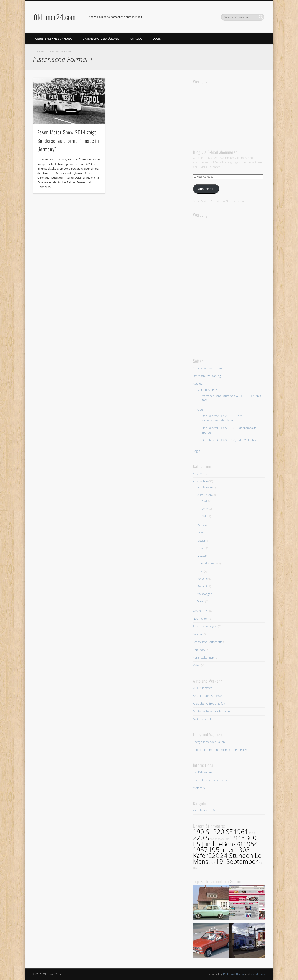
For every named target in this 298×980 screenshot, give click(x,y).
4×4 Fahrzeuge (202, 772)
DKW (205, 509)
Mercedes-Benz (207, 390)
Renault (202, 586)
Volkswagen (205, 594)
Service (197, 634)
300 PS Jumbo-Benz (225, 841)
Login (157, 39)
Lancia (201, 548)
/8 (240, 844)
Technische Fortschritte (208, 642)
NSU (204, 516)
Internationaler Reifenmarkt (210, 780)
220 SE (223, 832)
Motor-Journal (202, 719)
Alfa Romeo (205, 487)
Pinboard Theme (234, 974)
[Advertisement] (226, 112)
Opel (200, 409)
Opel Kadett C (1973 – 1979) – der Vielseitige (229, 440)
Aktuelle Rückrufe (204, 810)
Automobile (200, 481)
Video (197, 665)
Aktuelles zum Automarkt (209, 696)
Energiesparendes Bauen (209, 742)
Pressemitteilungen (205, 626)
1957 (200, 850)
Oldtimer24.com (55, 17)
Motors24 (199, 788)
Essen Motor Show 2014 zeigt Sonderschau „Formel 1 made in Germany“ (68, 141)
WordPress (258, 974)
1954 (250, 844)
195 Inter (221, 850)
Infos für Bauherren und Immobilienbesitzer (221, 750)
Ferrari (202, 525)
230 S (221, 839)
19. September (237, 861)
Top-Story (199, 650)
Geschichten (201, 611)
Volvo (201, 601)
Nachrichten (201, 618)
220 (214, 856)
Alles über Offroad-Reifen (209, 704)
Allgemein (199, 473)
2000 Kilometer (202, 688)
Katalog (136, 39)
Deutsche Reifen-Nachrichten (211, 711)
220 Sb (253, 833)
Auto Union (205, 495)
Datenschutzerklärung (101, 39)
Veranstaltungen (203, 658)
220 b (212, 863)
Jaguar (201, 540)
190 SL (203, 832)
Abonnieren (206, 189)
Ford (200, 533)
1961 (241, 832)
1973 (227, 839)
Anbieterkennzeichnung (54, 39)
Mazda (202, 556)
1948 (237, 838)
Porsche (203, 579)
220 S (201, 838)
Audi (205, 501)
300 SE (213, 839)
